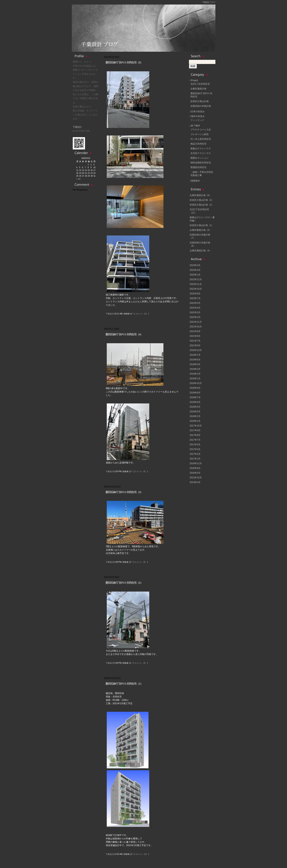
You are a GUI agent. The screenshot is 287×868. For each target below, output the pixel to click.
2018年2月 (195, 416)
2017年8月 (195, 435)
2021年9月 (195, 331)
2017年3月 (195, 454)
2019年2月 (195, 374)
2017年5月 (195, 445)
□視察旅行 (195, 181)
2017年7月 (195, 440)
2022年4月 (195, 308)
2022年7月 (195, 298)
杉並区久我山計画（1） (202, 225)
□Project (194, 80)
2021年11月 (196, 322)
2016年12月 (196, 463)
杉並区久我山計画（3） (202, 200)
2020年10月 (196, 350)
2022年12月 (196, 279)
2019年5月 (195, 364)
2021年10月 (196, 327)
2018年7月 (195, 397)
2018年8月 (195, 393)
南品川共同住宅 (198, 144)
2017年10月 (196, 426)
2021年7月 (195, 341)
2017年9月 (195, 430)
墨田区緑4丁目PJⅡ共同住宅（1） (124, 684)
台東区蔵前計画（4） (201, 251)
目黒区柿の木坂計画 (201, 106)
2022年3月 (195, 312)
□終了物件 (195, 126)
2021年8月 (195, 336)
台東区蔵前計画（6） (201, 195)
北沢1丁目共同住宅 (200, 84)
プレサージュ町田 (200, 134)
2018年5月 (195, 407)
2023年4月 (195, 265)
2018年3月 (195, 412)
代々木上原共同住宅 (201, 139)
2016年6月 (195, 468)
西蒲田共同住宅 (198, 167)
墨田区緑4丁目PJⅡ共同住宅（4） (124, 334)
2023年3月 (195, 270)
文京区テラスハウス (201, 153)
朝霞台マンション (200, 158)
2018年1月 (195, 421)
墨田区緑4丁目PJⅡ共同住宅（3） (124, 492)
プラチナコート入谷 (201, 130)
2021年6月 (195, 346)
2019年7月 (195, 355)
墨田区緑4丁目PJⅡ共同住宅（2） (124, 583)
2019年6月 (195, 360)
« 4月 (79, 179)
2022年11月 (196, 284)
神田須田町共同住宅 (201, 163)
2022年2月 (195, 317)
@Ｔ (132, 314)
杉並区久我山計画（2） (202, 205)
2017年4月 (195, 449)
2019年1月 (195, 379)
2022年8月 (195, 294)
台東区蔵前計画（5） (201, 230)
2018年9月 (195, 388)
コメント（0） (142, 314)
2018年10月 (196, 383)
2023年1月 (195, 275)
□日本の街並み (197, 112)
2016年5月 (195, 473)
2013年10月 (196, 478)
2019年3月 (195, 369)
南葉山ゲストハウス (201, 149)
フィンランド (197, 120)
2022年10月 (196, 289)
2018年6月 (195, 402)
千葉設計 (77, 127)
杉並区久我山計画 (200, 101)
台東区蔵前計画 (198, 89)
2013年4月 (195, 482)
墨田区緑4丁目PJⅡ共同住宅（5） (124, 62)
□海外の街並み (197, 116)
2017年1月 (195, 459)
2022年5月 (195, 303)
